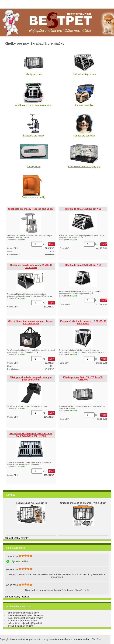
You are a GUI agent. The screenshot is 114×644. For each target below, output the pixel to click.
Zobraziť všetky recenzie (17, 597)
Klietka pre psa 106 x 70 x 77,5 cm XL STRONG (83, 378)
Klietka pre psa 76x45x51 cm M (31, 503)
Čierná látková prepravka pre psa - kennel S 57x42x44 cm (31, 322)
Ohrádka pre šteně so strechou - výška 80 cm (83, 503)
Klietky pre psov (34, 74)
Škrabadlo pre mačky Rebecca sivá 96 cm (31, 209)
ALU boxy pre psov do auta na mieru (34, 105)
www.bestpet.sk (20, 639)
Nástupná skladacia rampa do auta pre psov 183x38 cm (31, 378)
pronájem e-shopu (82, 639)
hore (109, 639)
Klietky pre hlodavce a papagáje (84, 167)
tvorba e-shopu (63, 639)
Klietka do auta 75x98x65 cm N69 (83, 209)
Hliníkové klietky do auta (84, 74)
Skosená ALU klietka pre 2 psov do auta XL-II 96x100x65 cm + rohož (31, 435)
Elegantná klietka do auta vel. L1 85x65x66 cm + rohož (83, 322)
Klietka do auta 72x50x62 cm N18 (83, 265)
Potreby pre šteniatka (84, 136)
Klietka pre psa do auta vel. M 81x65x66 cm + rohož (31, 266)
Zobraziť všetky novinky (16, 538)
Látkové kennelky (84, 105)
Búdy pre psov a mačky (34, 197)
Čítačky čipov (34, 167)
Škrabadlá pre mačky (34, 136)
